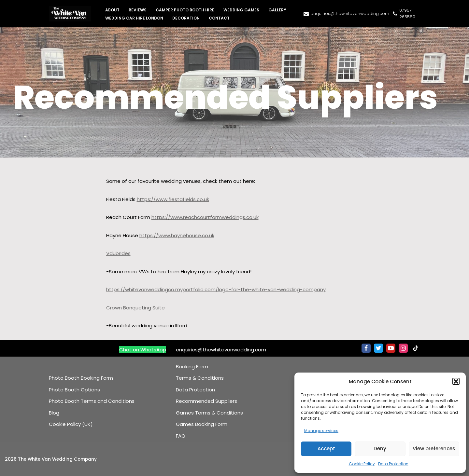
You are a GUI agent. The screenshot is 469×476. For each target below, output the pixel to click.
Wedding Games (241, 10)
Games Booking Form (202, 424)
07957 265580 (407, 14)
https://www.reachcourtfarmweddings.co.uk (205, 217)
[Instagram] (403, 348)
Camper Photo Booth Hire (185, 10)
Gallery (277, 10)
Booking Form (192, 367)
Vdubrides (118, 253)
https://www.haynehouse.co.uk (177, 235)
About (112, 10)
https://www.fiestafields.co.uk (173, 199)
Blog (54, 413)
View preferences (434, 449)
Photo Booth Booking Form (81, 378)
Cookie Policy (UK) (71, 424)
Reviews (138, 10)
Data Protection (393, 464)
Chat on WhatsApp (143, 350)
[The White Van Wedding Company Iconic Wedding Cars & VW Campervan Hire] (71, 14)
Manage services (321, 431)
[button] (456, 381)
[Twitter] (378, 348)
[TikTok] (416, 348)
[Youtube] (391, 348)
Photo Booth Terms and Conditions (92, 401)
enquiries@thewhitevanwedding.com (350, 14)
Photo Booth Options (74, 390)
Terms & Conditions (200, 378)
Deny (380, 449)
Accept (326, 449)
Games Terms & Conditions (209, 413)
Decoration (186, 18)
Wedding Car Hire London (134, 18)
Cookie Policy (362, 464)
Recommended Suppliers (206, 401)
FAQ (181, 436)
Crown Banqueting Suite (135, 308)
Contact (219, 18)
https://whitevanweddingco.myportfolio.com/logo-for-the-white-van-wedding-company (216, 289)
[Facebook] (366, 348)
